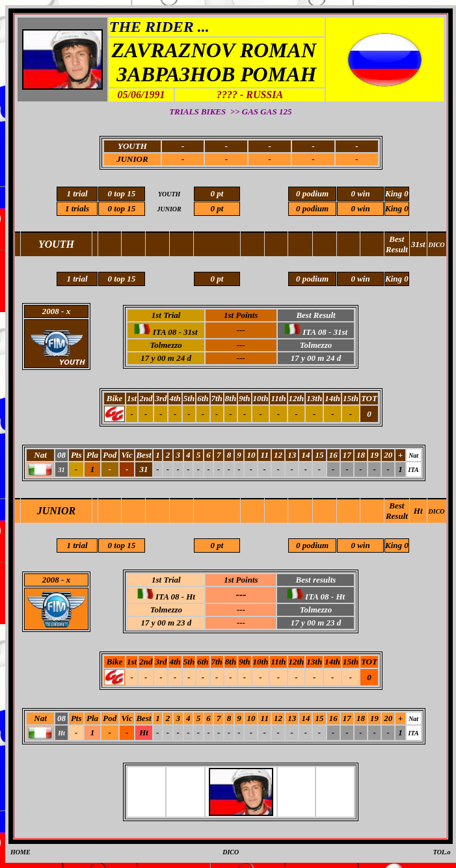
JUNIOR (132, 159)
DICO (437, 511)
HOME (20, 852)
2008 (51, 580)
